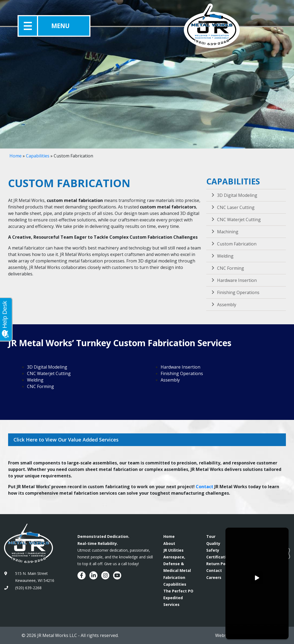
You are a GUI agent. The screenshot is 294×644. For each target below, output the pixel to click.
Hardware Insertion (234, 280)
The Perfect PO (178, 591)
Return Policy (219, 564)
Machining (224, 232)
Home (16, 156)
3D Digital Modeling (234, 195)
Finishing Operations (235, 292)
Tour (211, 536)
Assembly (223, 305)
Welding (222, 256)
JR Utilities (173, 550)
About (169, 543)
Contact (205, 487)
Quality (213, 543)
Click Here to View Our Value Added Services (66, 440)
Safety (213, 550)
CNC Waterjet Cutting (236, 220)
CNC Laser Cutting (232, 207)
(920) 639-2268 (28, 588)
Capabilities (38, 156)
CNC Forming (227, 268)
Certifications (220, 557)
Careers (214, 577)
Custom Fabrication (233, 244)
